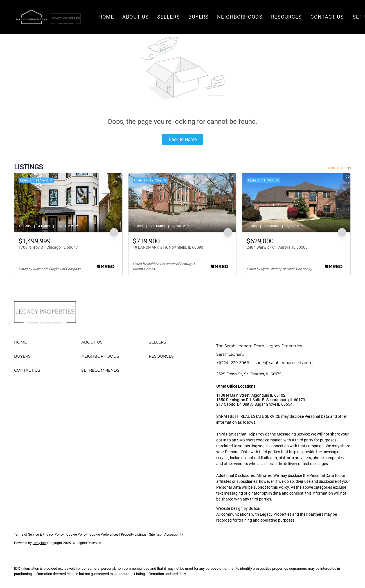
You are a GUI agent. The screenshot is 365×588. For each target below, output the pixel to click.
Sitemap (155, 535)
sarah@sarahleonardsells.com (284, 363)
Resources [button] (287, 17)
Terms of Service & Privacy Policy (39, 535)
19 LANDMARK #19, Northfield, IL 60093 (168, 247)
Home (106, 17)
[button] (48, 17)
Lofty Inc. (40, 543)
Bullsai (254, 508)
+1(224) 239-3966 (233, 363)
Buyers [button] (199, 17)
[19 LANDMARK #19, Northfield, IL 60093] (182, 203)
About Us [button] (136, 17)
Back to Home (183, 139)
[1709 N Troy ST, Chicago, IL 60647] (68, 203)
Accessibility (174, 535)
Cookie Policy (77, 535)
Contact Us (327, 17)
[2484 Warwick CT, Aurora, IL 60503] (296, 203)
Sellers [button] (169, 17)
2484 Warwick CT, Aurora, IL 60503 (277, 247)
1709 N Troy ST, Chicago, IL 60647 (48, 247)
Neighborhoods (240, 17)
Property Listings (134, 535)
